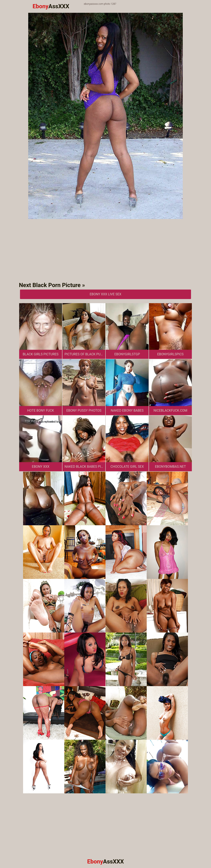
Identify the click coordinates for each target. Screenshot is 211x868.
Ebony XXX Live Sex (105, 294)
